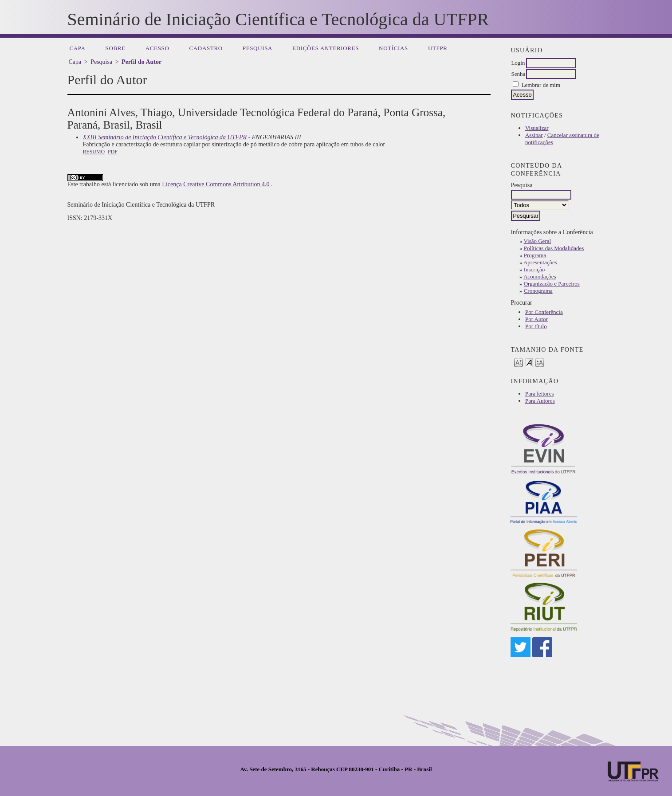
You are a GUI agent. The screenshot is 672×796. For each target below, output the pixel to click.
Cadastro (206, 48)
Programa (535, 255)
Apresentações (540, 262)
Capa (78, 48)
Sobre (116, 48)
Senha (518, 74)
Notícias (393, 48)
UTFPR (438, 48)
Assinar (534, 135)
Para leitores (540, 394)
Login (518, 63)
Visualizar (537, 128)
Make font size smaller (519, 362)
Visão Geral (537, 241)
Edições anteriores (326, 48)
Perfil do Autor (141, 62)
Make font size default (529, 362)
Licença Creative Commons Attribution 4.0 (216, 184)
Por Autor (536, 319)
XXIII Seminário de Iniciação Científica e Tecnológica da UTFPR (165, 137)
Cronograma (538, 291)
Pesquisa (257, 48)
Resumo (94, 152)
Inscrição (534, 269)
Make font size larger (540, 362)
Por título (536, 326)
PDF (113, 152)
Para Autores (540, 401)
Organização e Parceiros (552, 284)
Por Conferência (544, 312)
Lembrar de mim (541, 85)
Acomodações (540, 276)
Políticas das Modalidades (554, 248)
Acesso (157, 48)
